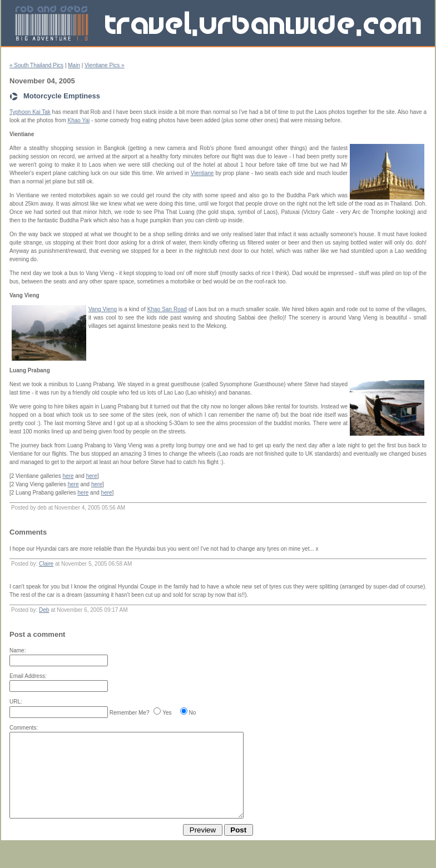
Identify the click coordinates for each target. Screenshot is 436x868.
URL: (16, 702)
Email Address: (28, 676)
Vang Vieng (103, 309)
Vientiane (202, 173)
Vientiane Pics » (105, 65)
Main (74, 65)
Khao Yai (79, 120)
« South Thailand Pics (36, 65)
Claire (46, 564)
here (68, 476)
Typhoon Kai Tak (30, 112)
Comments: (24, 728)
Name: (18, 650)
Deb (44, 610)
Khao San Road (167, 309)
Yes (167, 713)
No (193, 713)
